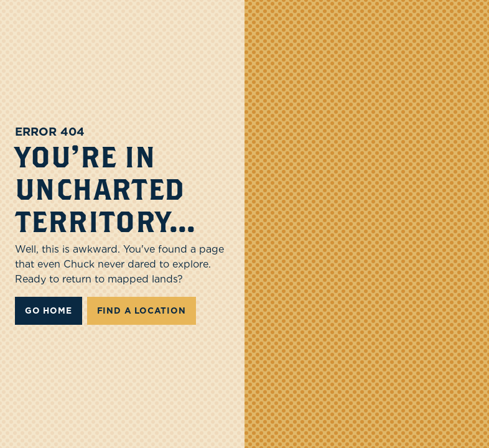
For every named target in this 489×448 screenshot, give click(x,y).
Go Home (49, 310)
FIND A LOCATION (142, 310)
